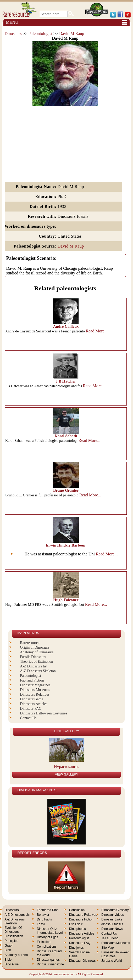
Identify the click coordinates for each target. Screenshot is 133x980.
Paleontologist (40, 34)
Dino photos (77, 929)
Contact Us (28, 718)
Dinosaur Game (32, 699)
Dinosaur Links (112, 919)
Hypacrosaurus (66, 767)
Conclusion (77, 910)
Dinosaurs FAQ (80, 943)
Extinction (44, 942)
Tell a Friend (110, 938)
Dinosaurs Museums (35, 690)
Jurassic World (112, 961)
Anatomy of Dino (16, 955)
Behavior (43, 915)
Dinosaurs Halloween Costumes (44, 713)
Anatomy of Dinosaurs (37, 652)
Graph (9, 946)
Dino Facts (44, 919)
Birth (8, 950)
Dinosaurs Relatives (35, 694)
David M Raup (72, 34)
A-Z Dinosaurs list (34, 666)
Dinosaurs (13, 34)
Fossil (41, 924)
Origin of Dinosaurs (35, 647)
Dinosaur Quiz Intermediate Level (50, 931)
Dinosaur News (112, 929)
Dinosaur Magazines (35, 685)
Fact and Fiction (32, 680)
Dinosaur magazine (50, 964)
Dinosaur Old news (82, 961)
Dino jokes (76, 948)
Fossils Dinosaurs (33, 657)
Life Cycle (76, 924)
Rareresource (30, 643)
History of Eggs (48, 937)
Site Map (107, 948)
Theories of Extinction (37, 662)
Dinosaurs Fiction (81, 919)
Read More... (97, 331)
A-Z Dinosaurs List (17, 915)
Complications (47, 947)
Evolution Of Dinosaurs (13, 930)
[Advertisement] (65, 144)
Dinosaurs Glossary (115, 910)
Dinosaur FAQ (31, 709)
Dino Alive (11, 964)
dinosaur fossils (112, 924)
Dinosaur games (48, 960)
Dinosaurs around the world (49, 953)
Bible (8, 960)
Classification (14, 936)
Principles (11, 941)
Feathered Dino (48, 910)
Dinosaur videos (113, 915)
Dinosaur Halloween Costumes (115, 954)
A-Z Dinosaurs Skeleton (38, 671)
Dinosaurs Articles (34, 704)
